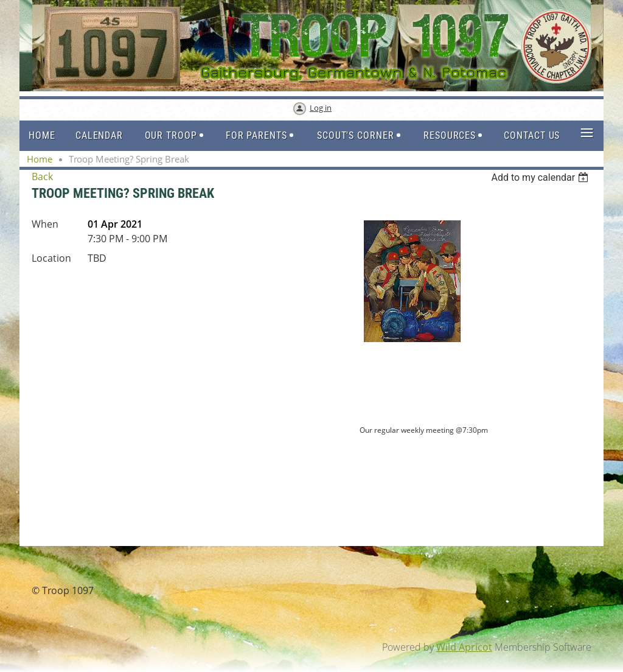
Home (40, 159)
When (45, 224)
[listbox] (541, 177)
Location (51, 258)
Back (42, 177)
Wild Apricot (464, 647)
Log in (321, 108)
